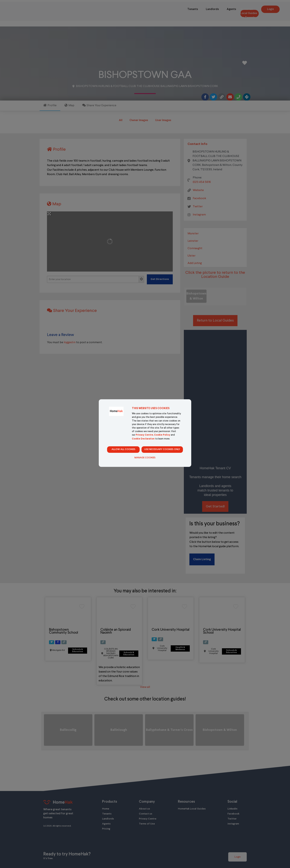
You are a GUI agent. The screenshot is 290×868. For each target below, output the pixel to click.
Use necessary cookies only (162, 449)
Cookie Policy (162, 435)
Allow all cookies (123, 449)
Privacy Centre (144, 435)
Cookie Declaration (143, 439)
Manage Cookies (145, 458)
